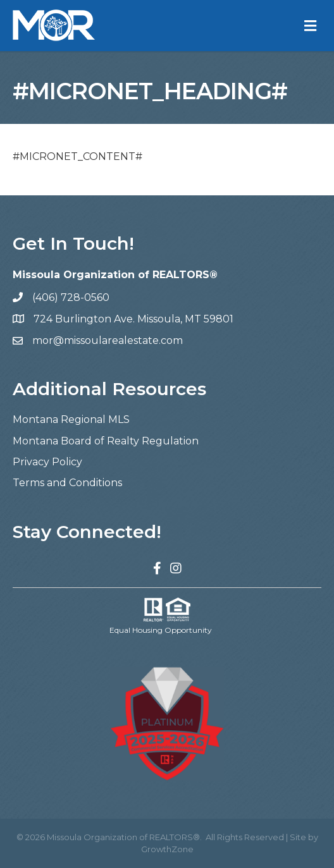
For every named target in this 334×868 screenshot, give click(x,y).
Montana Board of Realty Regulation (106, 441)
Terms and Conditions (67, 483)
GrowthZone (167, 849)
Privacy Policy (47, 462)
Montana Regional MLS (71, 419)
